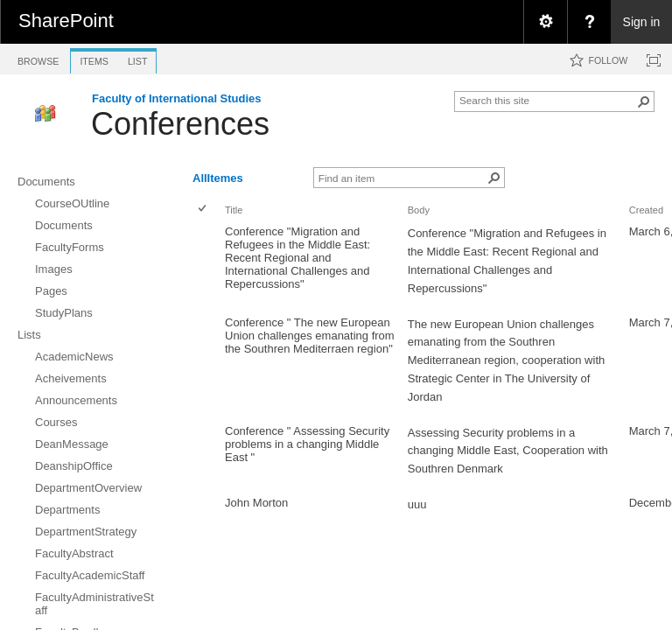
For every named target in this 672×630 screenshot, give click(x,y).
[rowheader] (206, 266)
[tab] (38, 58)
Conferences (180, 124)
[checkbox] (203, 210)
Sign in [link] (642, 22)
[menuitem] (545, 22)
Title (234, 210)
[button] (644, 101)
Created (646, 210)
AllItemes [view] (218, 178)
